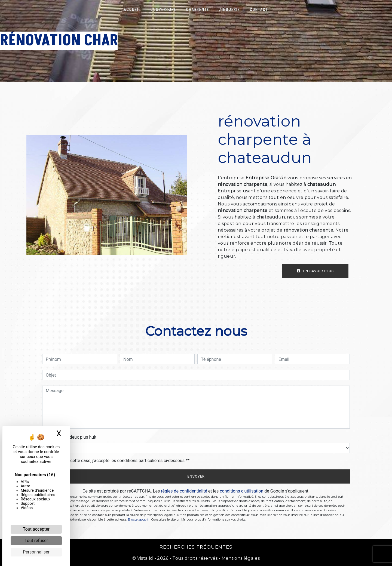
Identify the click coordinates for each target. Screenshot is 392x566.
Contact (259, 10)
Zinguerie (230, 10)
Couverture (163, 10)
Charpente (198, 10)
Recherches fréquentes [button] (196, 547)
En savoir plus (315, 271)
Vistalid (145, 558)
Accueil (132, 10)
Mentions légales (240, 558)
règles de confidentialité (184, 491)
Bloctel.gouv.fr (139, 519)
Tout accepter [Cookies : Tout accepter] (36, 529)
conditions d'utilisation (241, 491)
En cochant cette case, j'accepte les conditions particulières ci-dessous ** (119, 461)
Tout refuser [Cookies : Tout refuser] (36, 541)
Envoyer (196, 476)
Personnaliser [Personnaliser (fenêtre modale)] (36, 552)
